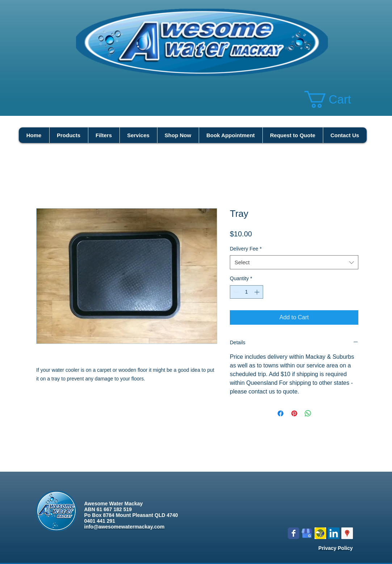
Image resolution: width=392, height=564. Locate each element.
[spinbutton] (246, 292)
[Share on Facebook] (281, 413)
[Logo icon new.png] (320, 533)
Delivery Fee (246, 249)
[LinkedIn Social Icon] (334, 533)
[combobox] (294, 262)
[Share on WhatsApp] (308, 413)
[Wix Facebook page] (294, 533)
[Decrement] (235, 292)
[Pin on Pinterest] (294, 413)
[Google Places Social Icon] (347, 533)
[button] (337, 99)
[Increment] (258, 292)
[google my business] (307, 533)
